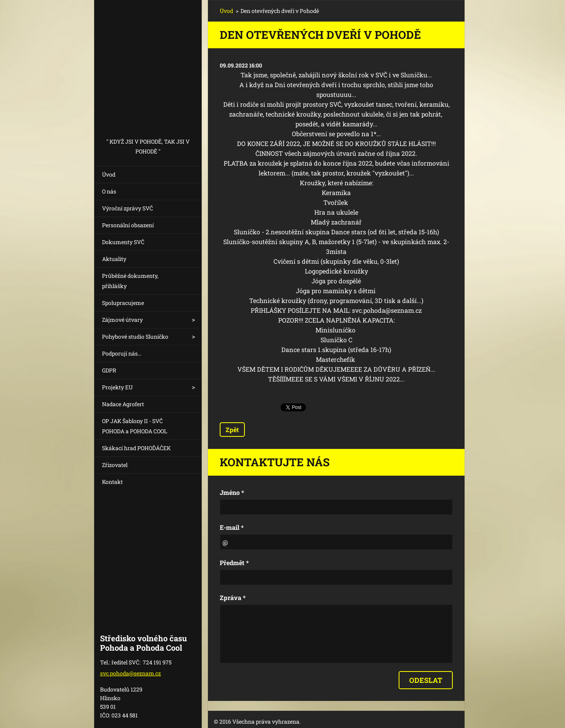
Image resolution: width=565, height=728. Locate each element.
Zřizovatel (115, 465)
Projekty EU (117, 387)
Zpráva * (233, 598)
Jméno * (232, 492)
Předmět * (234, 563)
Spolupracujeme (123, 303)
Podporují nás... (122, 353)
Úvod (109, 174)
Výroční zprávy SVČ (128, 208)
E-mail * (232, 527)
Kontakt (112, 482)
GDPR (109, 370)
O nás (109, 191)
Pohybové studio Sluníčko (135, 337)
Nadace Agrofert (123, 404)
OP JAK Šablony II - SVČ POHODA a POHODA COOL (135, 426)
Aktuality (114, 259)
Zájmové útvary (122, 320)
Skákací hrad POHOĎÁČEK (136, 448)
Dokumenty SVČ (123, 242)
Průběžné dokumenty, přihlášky (130, 281)
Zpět (232, 430)
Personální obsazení (128, 225)
